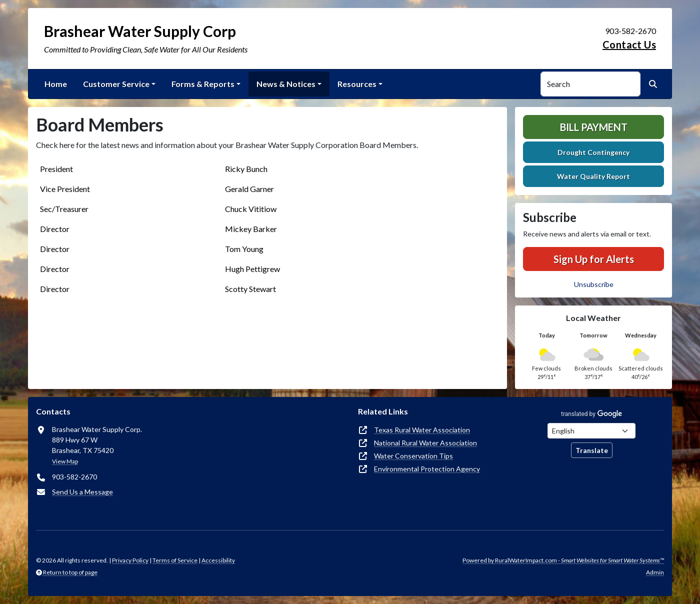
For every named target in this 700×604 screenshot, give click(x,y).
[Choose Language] (591, 431)
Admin (655, 572)
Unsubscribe (594, 284)
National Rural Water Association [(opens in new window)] (425, 443)
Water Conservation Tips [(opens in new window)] (413, 456)
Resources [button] (357, 84)
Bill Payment (594, 127)
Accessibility (218, 560)
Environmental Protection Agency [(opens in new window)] (427, 469)
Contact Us (629, 44)
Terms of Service (175, 560)
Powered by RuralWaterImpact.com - (563, 560)
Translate (592, 450)
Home (56, 84)
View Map (65, 461)
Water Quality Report (593, 176)
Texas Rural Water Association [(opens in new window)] (422, 430)
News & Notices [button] (286, 84)
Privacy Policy (130, 560)
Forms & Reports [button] (203, 84)
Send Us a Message (82, 492)
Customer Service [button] (116, 84)
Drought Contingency (593, 152)
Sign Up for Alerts (594, 259)
